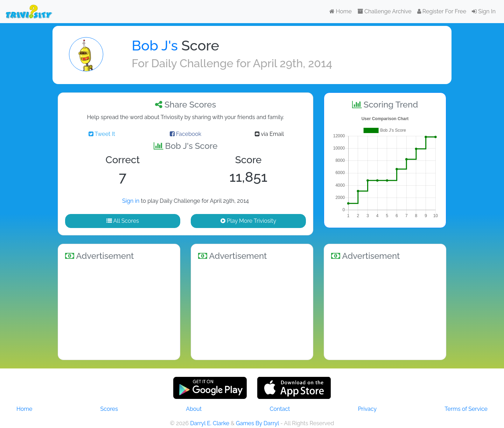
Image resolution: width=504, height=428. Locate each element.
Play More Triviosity (248, 221)
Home (341, 11)
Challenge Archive (384, 11)
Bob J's (155, 45)
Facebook (186, 134)
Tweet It (102, 134)
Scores (109, 409)
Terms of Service (466, 409)
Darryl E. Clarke (210, 423)
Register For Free (442, 11)
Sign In (484, 11)
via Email (269, 134)
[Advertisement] (119, 309)
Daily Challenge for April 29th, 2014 (242, 63)
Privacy (367, 409)
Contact (280, 409)
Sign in (131, 201)
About (194, 409)
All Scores (123, 221)
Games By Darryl (257, 423)
